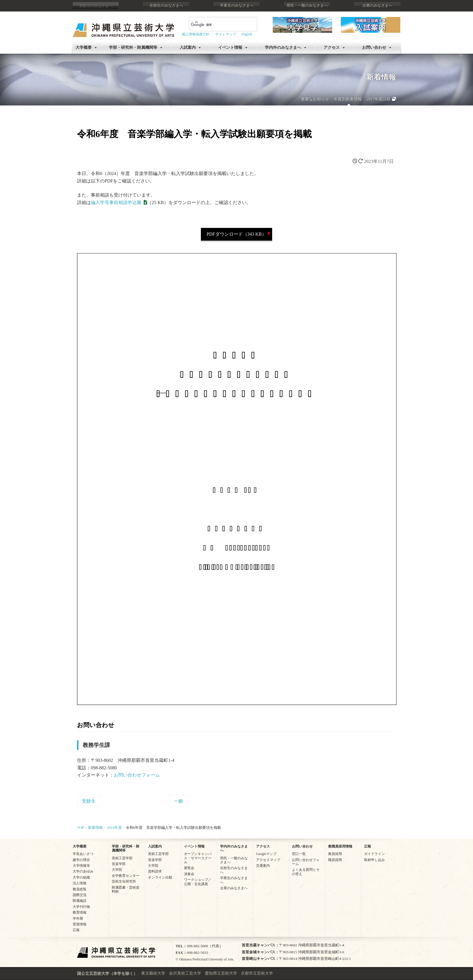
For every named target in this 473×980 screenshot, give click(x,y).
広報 (76, 930)
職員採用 (335, 860)
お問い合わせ (374, 48)
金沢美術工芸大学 (185, 973)
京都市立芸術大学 (257, 973)
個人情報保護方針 (196, 34)
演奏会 (189, 874)
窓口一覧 (299, 854)
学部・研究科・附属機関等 (133, 48)
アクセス (332, 48)
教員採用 (335, 854)
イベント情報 (230, 48)
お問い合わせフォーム (137, 775)
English (247, 34)
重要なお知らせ (315, 99)
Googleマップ (266, 854)
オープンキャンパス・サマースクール (198, 858)
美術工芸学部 (122, 858)
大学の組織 (81, 877)
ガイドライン (374, 854)
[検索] (216, 25)
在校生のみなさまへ (166, 5)
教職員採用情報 (340, 846)
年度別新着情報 (348, 99)
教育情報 (80, 912)
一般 (178, 801)
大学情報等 (81, 866)
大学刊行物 (81, 907)
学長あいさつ (83, 854)
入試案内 (188, 48)
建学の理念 (81, 860)
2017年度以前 (378, 99)
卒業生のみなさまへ (237, 5)
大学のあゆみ (83, 871)
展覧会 (189, 868)
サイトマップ (226, 34)
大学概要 (84, 48)
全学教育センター (126, 876)
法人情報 (80, 883)
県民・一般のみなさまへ (307, 5)
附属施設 (80, 901)
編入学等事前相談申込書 (116, 202)
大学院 (117, 870)
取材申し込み (374, 860)
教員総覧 (80, 889)
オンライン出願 (160, 877)
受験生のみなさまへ (96, 5)
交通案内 (263, 866)
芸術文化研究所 (124, 881)
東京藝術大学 (153, 973)
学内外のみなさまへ (283, 48)
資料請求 (155, 871)
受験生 (89, 801)
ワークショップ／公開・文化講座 (198, 882)
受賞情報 (80, 924)
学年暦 (78, 918)
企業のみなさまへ (377, 5)
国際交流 (80, 895)
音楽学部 (119, 864)
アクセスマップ (268, 860)
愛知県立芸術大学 (221, 973)
